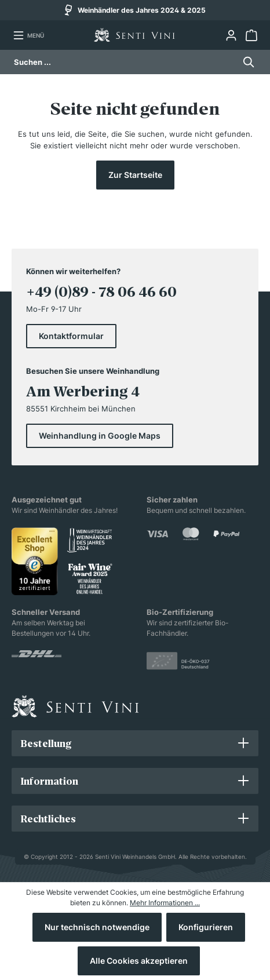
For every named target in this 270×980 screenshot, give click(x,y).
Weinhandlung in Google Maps (100, 436)
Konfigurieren (206, 927)
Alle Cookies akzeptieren (139, 961)
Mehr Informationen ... (165, 903)
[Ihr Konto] (231, 35)
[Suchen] (245, 62)
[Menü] (28, 35)
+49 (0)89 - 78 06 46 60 (101, 292)
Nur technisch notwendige (97, 927)
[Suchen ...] (124, 62)
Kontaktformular (71, 336)
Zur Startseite (135, 175)
